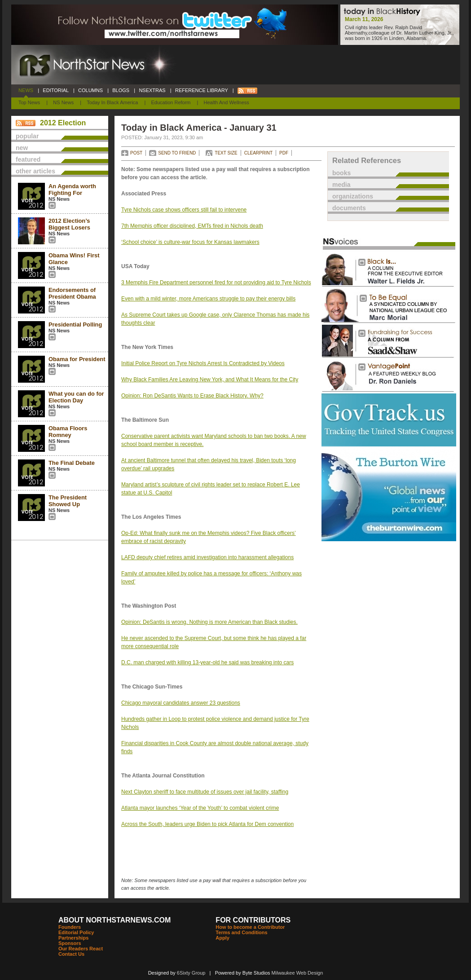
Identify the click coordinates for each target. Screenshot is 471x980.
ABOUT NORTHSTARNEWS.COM (114, 920)
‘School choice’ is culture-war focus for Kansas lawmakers (190, 242)
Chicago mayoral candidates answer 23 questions (181, 703)
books (341, 173)
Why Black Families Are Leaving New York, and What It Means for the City (210, 380)
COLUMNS (90, 90)
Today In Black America (112, 102)
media (341, 185)
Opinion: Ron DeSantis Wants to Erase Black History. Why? (192, 396)
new (22, 148)
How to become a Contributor (250, 927)
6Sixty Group (191, 973)
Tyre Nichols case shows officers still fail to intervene (184, 210)
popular (27, 136)
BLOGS (121, 90)
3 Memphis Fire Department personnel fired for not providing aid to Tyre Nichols (216, 283)
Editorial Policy (76, 932)
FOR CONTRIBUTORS (253, 920)
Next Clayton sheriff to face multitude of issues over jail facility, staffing (205, 792)
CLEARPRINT (258, 153)
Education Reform (171, 102)
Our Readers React (81, 949)
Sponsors (70, 943)
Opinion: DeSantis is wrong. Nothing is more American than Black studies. (209, 622)
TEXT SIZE (226, 153)
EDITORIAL (56, 90)
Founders (70, 927)
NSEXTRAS (152, 90)
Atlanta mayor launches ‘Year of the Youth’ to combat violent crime (200, 808)
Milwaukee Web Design (297, 973)
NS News (63, 102)
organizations (353, 196)
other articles (35, 171)
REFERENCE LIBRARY (202, 90)
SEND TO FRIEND (177, 153)
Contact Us (71, 954)
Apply (222, 938)
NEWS (26, 90)
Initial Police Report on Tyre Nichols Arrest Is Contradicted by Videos (203, 363)
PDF (284, 153)
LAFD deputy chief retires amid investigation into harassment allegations (207, 557)
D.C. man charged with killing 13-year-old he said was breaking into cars (207, 662)
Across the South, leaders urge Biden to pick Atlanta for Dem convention (207, 824)
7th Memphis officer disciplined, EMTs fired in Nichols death (192, 226)
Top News (29, 102)
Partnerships (73, 938)
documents (349, 208)
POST (136, 153)
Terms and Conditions (241, 932)
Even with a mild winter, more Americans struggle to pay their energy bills (208, 299)
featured (28, 159)
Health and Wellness (227, 102)
